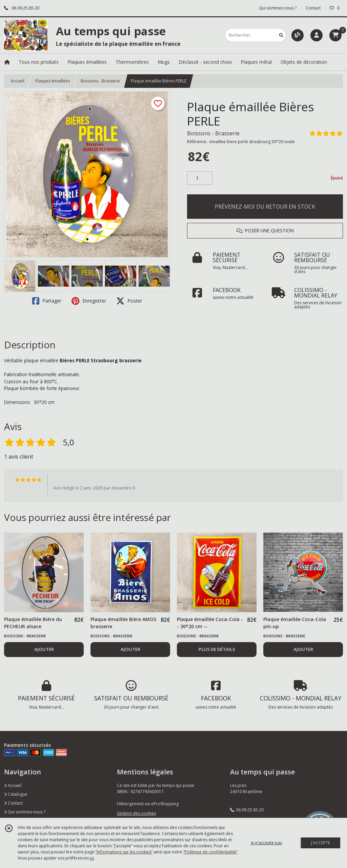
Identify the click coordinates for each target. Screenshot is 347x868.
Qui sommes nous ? (25, 812)
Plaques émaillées (53, 81)
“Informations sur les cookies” (124, 852)
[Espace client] (317, 35)
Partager (47, 301)
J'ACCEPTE (321, 843)
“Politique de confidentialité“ (210, 852)
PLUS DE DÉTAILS (217, 649)
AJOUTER (44, 649)
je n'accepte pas (266, 843)
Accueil (18, 81)
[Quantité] (200, 178)
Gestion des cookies (136, 813)
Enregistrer (89, 301)
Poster (129, 301)
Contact (313, 8)
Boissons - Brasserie (100, 81)
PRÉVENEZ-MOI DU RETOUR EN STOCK (265, 207)
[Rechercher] (281, 35)
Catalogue (16, 794)
